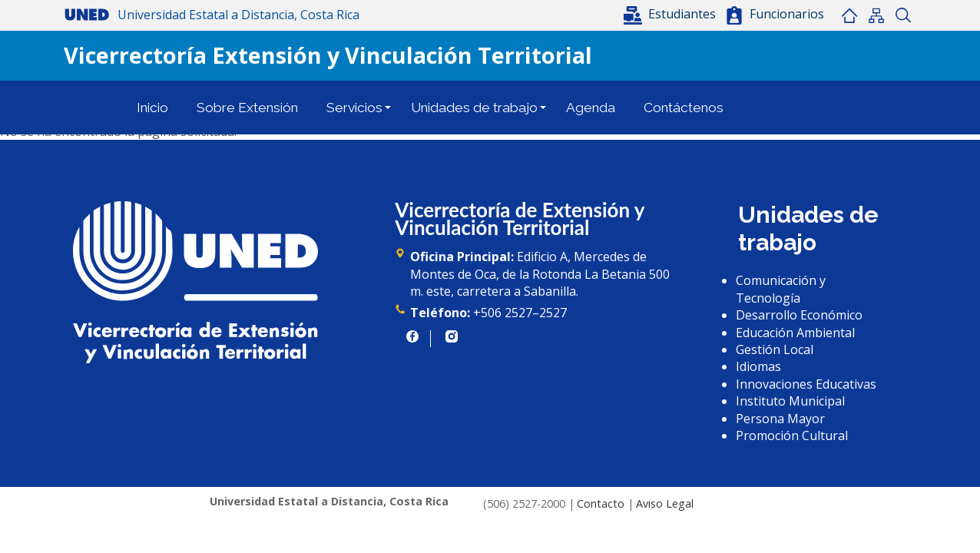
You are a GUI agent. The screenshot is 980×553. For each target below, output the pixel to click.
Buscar (903, 15)
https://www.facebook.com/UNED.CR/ (412, 336)
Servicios (354, 108)
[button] (671, 14)
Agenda (591, 108)
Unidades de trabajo (474, 108)
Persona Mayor (780, 419)
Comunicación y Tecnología (781, 289)
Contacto (601, 503)
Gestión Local (775, 349)
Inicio (849, 15)
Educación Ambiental (795, 333)
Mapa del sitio (876, 15)
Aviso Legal (665, 503)
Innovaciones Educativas (806, 384)
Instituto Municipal (790, 401)
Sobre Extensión (247, 108)
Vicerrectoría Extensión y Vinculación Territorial (328, 55)
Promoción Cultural (792, 435)
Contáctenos (684, 108)
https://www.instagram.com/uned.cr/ (452, 336)
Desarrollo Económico (799, 315)
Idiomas (758, 366)
